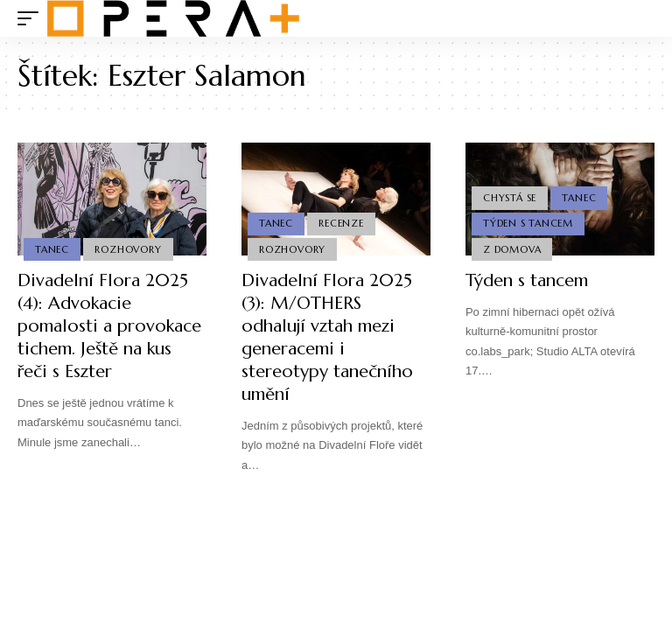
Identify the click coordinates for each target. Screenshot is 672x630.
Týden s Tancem (528, 223)
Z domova (512, 249)
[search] (641, 18)
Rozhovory (128, 249)
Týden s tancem (527, 280)
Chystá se (510, 198)
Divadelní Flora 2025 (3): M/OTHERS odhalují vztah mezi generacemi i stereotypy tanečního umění (327, 337)
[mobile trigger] (32, 18)
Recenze (341, 223)
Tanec (52, 249)
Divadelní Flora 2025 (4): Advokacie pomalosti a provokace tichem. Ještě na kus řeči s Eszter (109, 326)
